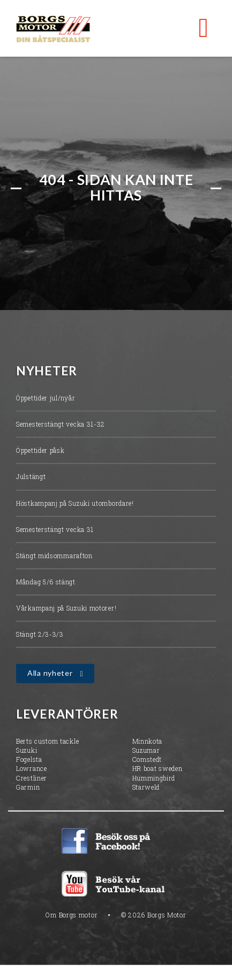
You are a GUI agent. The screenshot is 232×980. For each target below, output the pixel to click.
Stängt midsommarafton (54, 557)
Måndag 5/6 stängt (46, 583)
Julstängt (31, 478)
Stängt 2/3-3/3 (40, 636)
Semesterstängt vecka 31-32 (61, 426)
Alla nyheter (50, 674)
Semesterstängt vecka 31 (55, 530)
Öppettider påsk (40, 452)
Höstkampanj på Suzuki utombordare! (75, 504)
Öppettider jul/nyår (46, 399)
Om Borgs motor (72, 916)
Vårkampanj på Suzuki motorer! (66, 609)
